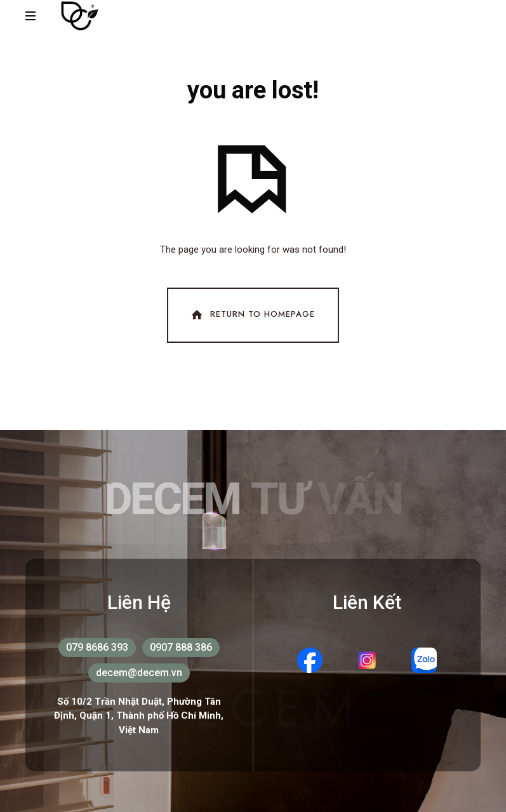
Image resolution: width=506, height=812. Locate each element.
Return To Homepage (252, 315)
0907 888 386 (181, 647)
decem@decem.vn (139, 673)
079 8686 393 (97, 647)
